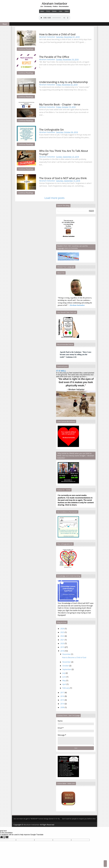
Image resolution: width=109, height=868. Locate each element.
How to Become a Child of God (57, 34)
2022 (62, 636)
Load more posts (54, 198)
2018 (62, 651)
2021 (62, 640)
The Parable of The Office (54, 57)
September (67, 669)
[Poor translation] (6, 837)
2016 (62, 696)
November (67, 662)
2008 (62, 707)
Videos (67, 11)
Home (42, 11)
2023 (62, 632)
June (64, 677)
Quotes (54, 11)
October (66, 666)
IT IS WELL (61, 371)
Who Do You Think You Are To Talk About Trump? (64, 152)
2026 (62, 629)
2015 (62, 700)
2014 (62, 704)
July (64, 673)
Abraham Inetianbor (55, 4)
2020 (62, 643)
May (64, 681)
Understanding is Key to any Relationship (63, 82)
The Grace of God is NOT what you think (63, 178)
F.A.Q (48, 11)
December (66, 654)
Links (61, 11)
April (64, 684)
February (66, 688)
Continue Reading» (26, 49)
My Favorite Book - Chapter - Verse (60, 104)
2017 (62, 693)
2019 (62, 647)
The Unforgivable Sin (51, 130)
